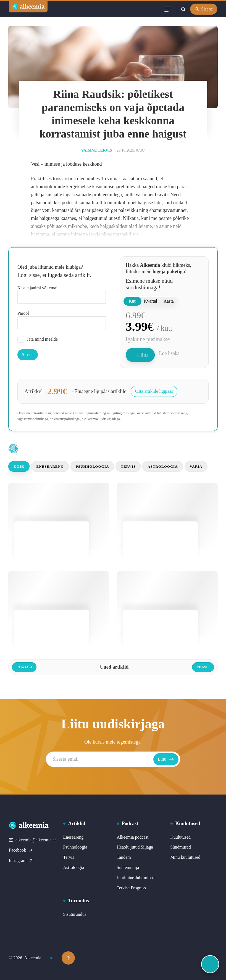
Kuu (133, 301)
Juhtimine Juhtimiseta (136, 878)
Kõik (19, 466)
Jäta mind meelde (38, 339)
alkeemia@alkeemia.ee (33, 840)
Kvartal (151, 301)
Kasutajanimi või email (38, 288)
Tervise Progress (131, 888)
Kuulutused (180, 837)
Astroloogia (163, 466)
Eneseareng (50, 466)
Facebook (21, 850)
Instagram (21, 861)
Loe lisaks (169, 353)
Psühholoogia (92, 466)
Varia (196, 466)
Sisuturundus (75, 914)
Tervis (128, 466)
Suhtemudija (128, 867)
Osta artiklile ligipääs (154, 391)
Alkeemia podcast (132, 837)
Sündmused (181, 847)
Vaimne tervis (97, 150)
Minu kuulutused (185, 857)
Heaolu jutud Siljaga (135, 847)
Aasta (169, 301)
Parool (23, 313)
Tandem (124, 857)
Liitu (142, 355)
